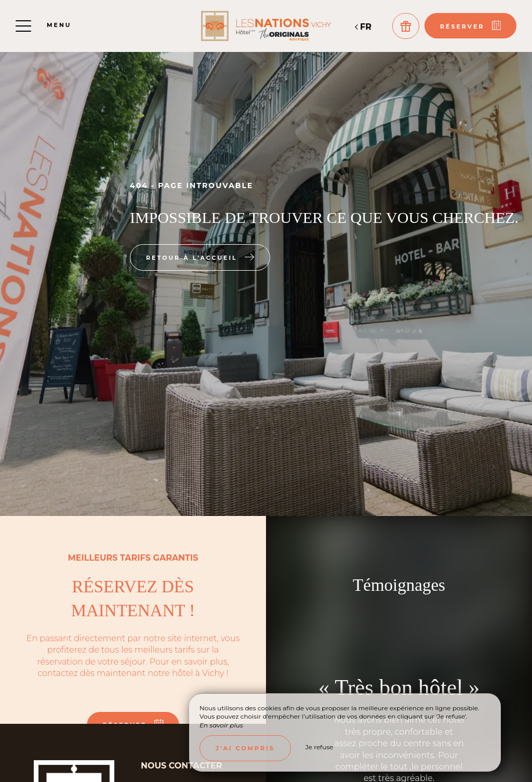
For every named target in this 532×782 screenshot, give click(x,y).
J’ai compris (245, 748)
